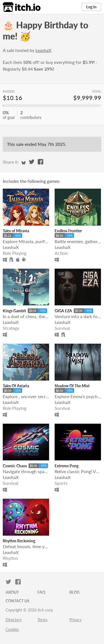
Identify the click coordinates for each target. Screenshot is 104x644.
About (12, 592)
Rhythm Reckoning (19, 541)
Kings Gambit (14, 311)
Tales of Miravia (16, 231)
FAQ (41, 592)
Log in (91, 7)
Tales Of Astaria (16, 386)
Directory (14, 620)
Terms (42, 620)
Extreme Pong (67, 466)
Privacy (75, 620)
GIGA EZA (63, 311)
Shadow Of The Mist (72, 386)
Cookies (12, 629)
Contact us (17, 601)
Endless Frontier (68, 231)
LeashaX (43, 50)
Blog (74, 592)
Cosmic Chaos (15, 466)
